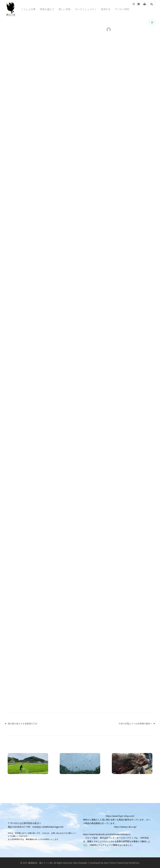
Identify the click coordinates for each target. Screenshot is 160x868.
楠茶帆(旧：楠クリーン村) (40, 863)
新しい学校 (65, 9)
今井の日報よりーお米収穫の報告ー (135, 724)
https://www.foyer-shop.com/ (120, 816)
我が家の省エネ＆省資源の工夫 (22, 724)
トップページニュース (54, 30)
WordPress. (134, 863)
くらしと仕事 (28, 9)
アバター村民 (122, 9)
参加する (106, 9)
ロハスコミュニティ (86, 9)
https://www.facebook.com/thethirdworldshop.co (107, 834)
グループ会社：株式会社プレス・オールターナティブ (110, 838)
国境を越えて (47, 9)
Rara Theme (110, 863)
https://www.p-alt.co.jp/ (125, 827)
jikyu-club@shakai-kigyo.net (50, 827)
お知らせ (24, 30)
